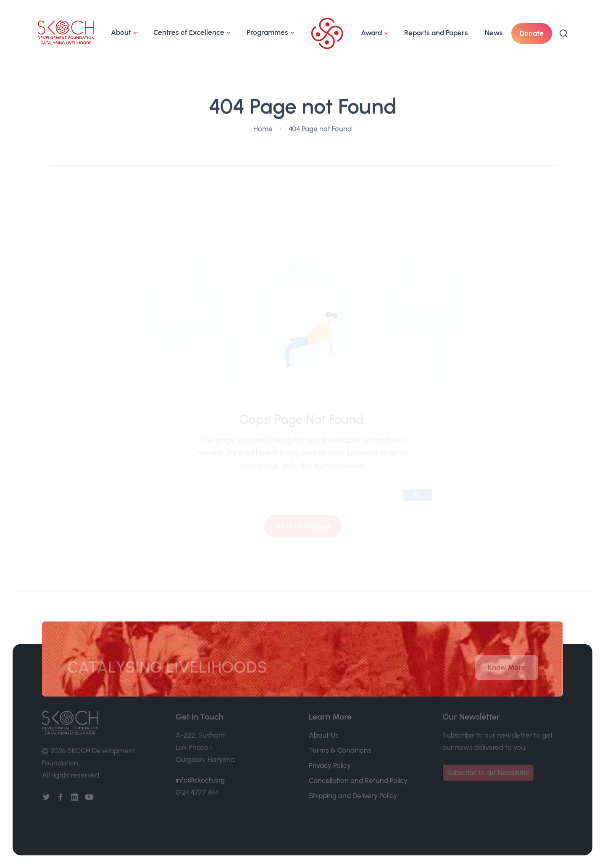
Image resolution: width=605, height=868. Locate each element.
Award (371, 33)
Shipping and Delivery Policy (353, 791)
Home (263, 127)
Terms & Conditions (340, 746)
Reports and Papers (436, 33)
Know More (506, 671)
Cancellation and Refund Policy (358, 776)
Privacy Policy (330, 761)
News (494, 33)
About (121, 32)
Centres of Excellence (189, 32)
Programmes (267, 32)
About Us (324, 731)
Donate (532, 33)
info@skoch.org (200, 776)
